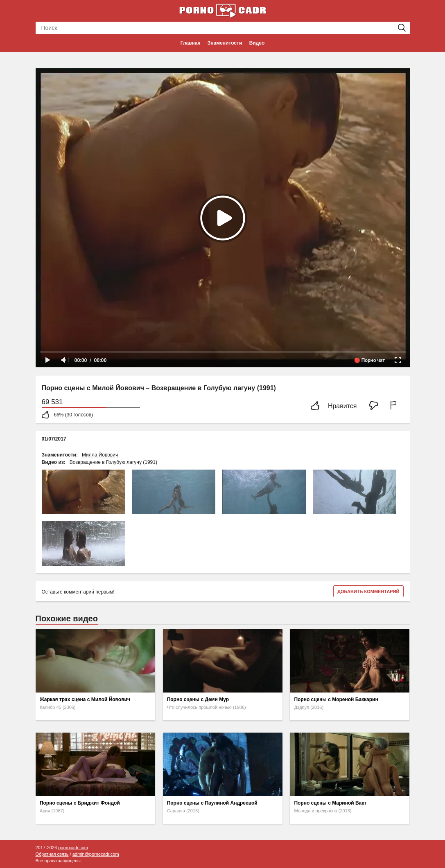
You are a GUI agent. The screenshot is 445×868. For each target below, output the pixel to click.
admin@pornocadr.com (96, 854)
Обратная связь (52, 854)
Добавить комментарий (368, 591)
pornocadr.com (73, 848)
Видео (257, 43)
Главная (191, 43)
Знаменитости (225, 43)
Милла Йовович (100, 455)
